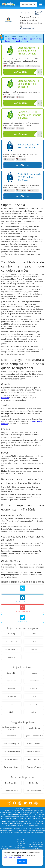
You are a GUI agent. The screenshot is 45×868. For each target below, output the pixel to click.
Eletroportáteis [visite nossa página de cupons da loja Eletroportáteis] (11, 736)
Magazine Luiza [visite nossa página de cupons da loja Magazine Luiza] (11, 681)
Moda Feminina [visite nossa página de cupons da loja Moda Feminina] (34, 759)
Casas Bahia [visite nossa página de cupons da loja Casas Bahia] (11, 673)
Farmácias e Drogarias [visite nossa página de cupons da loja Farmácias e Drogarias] (11, 744)
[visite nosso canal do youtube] (31, 803)
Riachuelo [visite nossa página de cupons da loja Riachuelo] (11, 689)
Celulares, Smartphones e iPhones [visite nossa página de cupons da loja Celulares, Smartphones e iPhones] (11, 728)
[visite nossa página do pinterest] (36, 803)
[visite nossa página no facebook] (9, 803)
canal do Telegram (28, 39)
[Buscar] (34, 4)
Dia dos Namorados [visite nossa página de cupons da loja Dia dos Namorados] (34, 791)
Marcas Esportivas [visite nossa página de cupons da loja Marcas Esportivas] (34, 751)
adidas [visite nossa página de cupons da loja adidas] (34, 712)
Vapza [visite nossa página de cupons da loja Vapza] (34, 641)
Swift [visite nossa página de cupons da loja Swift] (34, 634)
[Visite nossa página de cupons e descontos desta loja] (10, 51)
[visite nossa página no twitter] (25, 803)
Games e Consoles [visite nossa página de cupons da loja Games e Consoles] (34, 744)
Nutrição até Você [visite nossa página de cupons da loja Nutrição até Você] (11, 649)
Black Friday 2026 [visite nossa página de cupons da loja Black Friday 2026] (11, 783)
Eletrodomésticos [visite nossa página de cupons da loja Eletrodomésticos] (34, 728)
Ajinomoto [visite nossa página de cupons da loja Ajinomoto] (11, 657)
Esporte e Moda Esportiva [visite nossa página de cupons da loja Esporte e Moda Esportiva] (34, 736)
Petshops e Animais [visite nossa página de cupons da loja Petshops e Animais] (34, 767)
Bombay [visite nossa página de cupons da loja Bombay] (34, 649)
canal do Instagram (23, 41)
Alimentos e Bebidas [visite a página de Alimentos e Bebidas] (28, 28)
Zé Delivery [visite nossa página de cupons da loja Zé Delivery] (11, 634)
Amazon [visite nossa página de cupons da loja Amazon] (34, 673)
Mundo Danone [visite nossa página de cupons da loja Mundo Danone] (11, 641)
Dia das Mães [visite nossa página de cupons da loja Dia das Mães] (34, 783)
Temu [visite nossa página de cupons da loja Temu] (34, 696)
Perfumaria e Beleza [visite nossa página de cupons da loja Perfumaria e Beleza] (11, 767)
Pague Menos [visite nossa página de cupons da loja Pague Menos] (11, 696)
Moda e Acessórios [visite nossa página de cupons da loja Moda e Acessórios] (11, 759)
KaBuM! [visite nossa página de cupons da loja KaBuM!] (11, 712)
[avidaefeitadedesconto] (22, 589)
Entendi (22, 861)
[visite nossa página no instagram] (20, 803)
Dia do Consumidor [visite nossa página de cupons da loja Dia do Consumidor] (11, 791)
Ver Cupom (25, 72)
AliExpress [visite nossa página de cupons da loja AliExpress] (34, 704)
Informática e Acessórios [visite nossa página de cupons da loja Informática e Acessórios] (11, 751)
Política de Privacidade (13, 857)
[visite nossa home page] (11, 5)
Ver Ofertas (22, 165)
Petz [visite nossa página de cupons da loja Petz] (11, 704)
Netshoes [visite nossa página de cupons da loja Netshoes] (34, 689)
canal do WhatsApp (12, 39)
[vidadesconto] (22, 619)
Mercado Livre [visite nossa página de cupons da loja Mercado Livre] (34, 681)
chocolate (5, 398)
